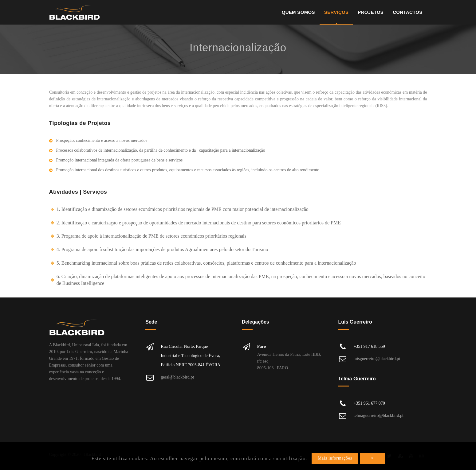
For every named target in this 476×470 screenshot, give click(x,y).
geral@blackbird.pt (177, 377)
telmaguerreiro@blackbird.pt (378, 416)
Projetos (371, 12)
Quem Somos (298, 12)
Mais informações (335, 458)
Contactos (407, 12)
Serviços (336, 12)
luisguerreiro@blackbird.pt (377, 359)
